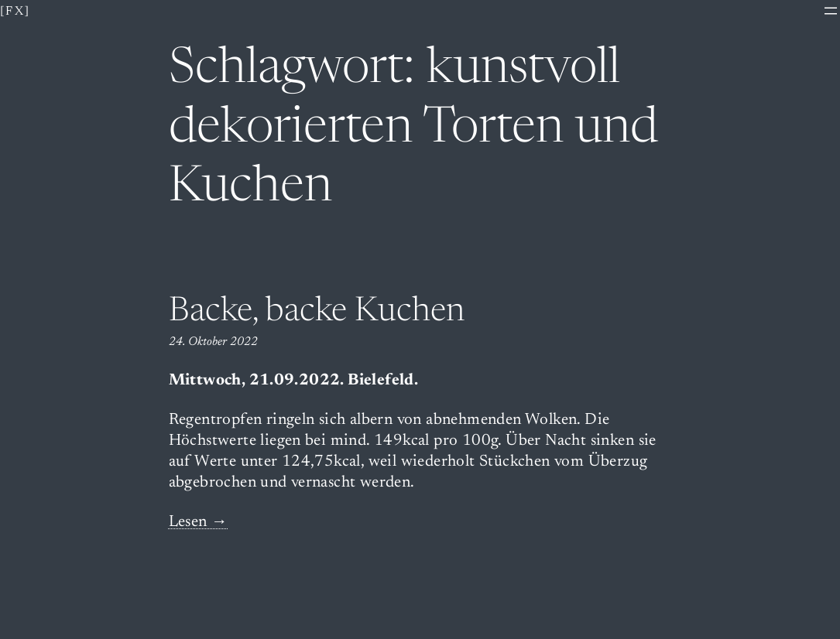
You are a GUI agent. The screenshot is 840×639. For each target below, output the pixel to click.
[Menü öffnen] (831, 11)
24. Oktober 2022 (213, 342)
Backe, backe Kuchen (317, 313)
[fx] (15, 12)
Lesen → (199, 523)
